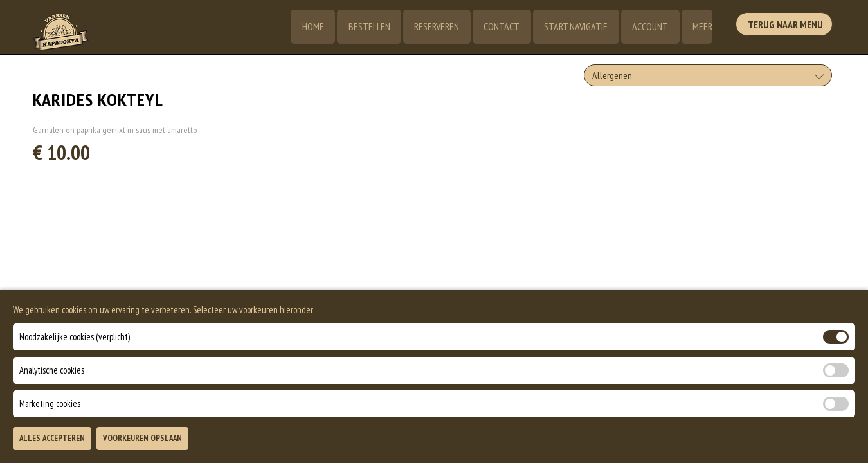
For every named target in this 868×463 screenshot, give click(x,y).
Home (308, 27)
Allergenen (612, 75)
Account (649, 27)
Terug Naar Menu (786, 26)
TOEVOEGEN (703, 442)
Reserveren (433, 27)
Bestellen (365, 27)
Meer (702, 27)
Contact (499, 27)
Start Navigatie (574, 27)
